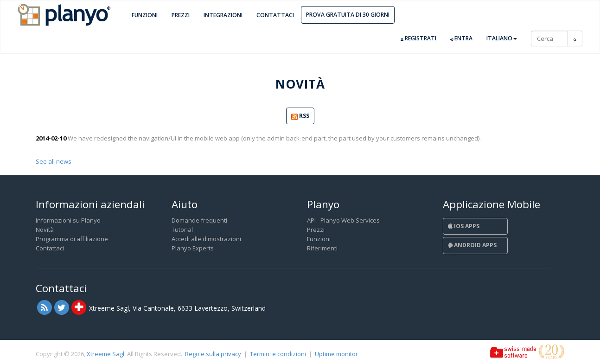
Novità (45, 230)
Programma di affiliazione (72, 239)
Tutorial (182, 230)
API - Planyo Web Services (343, 220)
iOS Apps (464, 226)
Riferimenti (322, 248)
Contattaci (275, 15)
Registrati (418, 38)
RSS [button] (300, 116)
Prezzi (181, 15)
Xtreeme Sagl (105, 354)
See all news (54, 161)
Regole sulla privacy (213, 354)
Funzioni (145, 15)
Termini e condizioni (278, 354)
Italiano (502, 38)
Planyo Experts (193, 248)
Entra (461, 38)
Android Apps (472, 245)
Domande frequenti (199, 220)
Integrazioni (223, 15)
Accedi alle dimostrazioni (206, 239)
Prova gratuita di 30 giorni (348, 15)
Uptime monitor (336, 354)
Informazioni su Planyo (68, 220)
